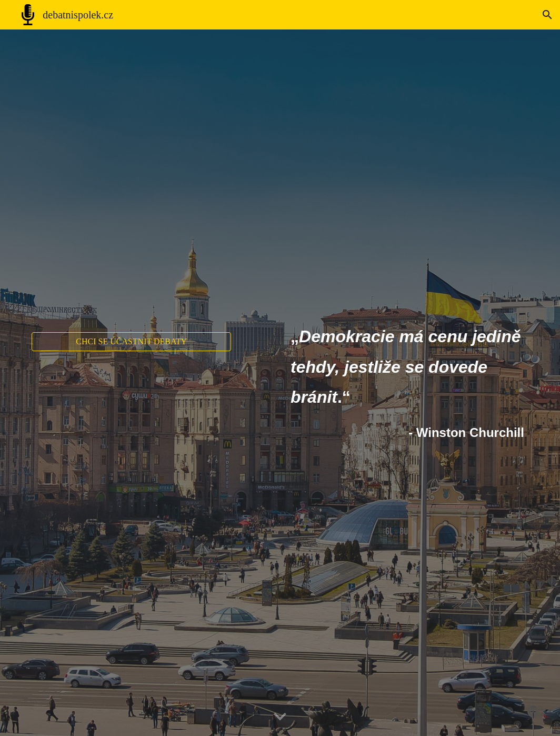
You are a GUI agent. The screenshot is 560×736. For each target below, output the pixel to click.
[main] (407, 383)
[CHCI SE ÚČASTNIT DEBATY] (131, 342)
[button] (547, 15)
